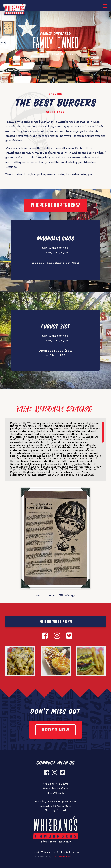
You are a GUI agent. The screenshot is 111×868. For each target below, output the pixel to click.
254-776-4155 (56, 793)
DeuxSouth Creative (64, 857)
